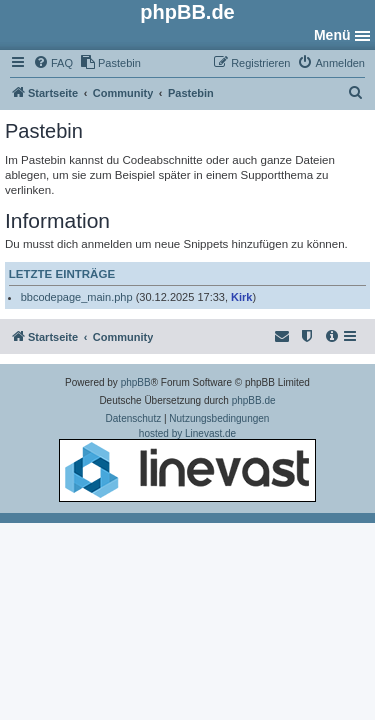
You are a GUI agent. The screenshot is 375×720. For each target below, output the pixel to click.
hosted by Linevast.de (187, 465)
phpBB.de (254, 400)
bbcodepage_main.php (77, 297)
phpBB (136, 382)
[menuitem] (53, 63)
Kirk (241, 297)
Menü (332, 35)
